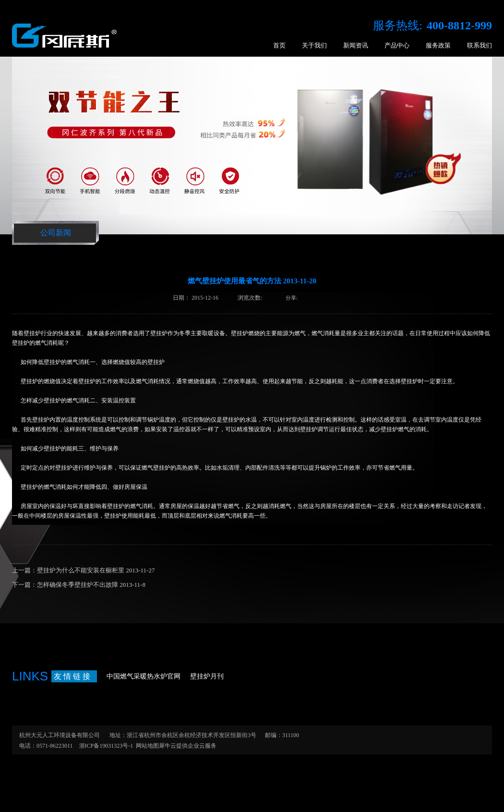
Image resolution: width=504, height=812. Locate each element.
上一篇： (83, 570)
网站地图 (146, 746)
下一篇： (79, 585)
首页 (279, 45)
